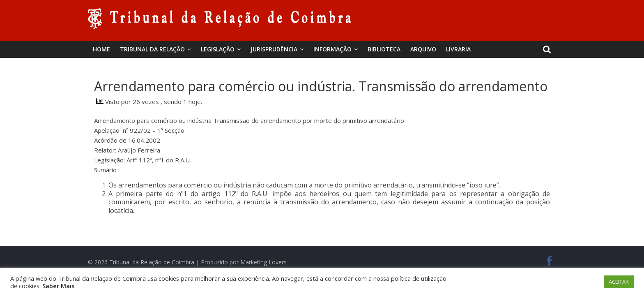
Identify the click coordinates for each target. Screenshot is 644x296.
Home (101, 49)
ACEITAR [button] (619, 282)
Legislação (218, 49)
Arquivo (423, 49)
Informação (332, 49)
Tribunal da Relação (152, 49)
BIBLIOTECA (384, 49)
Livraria (458, 49)
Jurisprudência (274, 49)
